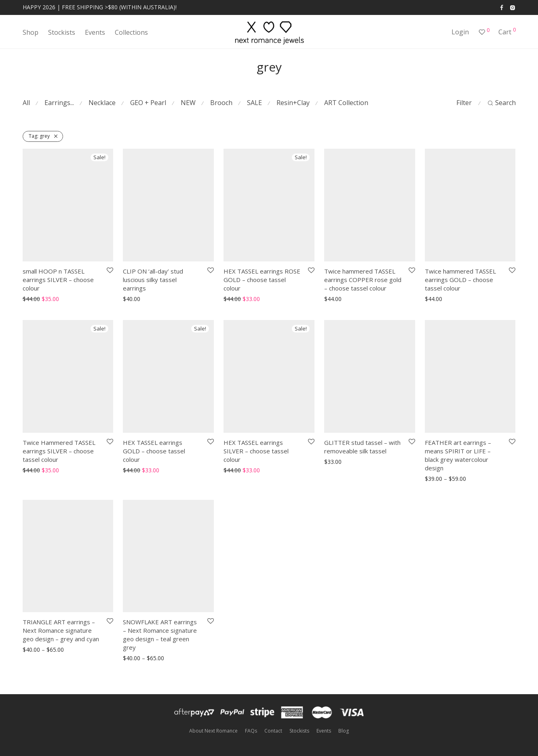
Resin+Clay (293, 103)
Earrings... (59, 103)
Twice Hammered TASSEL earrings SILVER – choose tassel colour (59, 451)
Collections (131, 32)
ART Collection (346, 103)
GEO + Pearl (148, 103)
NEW (188, 103)
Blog (344, 731)
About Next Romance (213, 731)
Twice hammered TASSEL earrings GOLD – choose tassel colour (460, 280)
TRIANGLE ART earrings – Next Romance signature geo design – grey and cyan (61, 630)
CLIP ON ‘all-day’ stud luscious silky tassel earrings (153, 280)
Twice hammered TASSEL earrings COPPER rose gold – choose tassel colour (363, 280)
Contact (273, 731)
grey (39, 136)
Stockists (62, 32)
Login (460, 32)
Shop (31, 32)
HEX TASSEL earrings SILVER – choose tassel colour (256, 451)
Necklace (102, 103)
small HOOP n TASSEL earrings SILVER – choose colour (58, 280)
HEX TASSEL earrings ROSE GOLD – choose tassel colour (262, 280)
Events (95, 32)
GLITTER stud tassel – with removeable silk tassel (362, 447)
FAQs (251, 731)
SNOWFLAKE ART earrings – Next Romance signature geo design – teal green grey (160, 635)
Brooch (221, 103)
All (26, 103)
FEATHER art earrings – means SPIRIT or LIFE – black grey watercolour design (458, 455)
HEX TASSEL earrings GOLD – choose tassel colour (154, 451)
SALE (254, 103)
